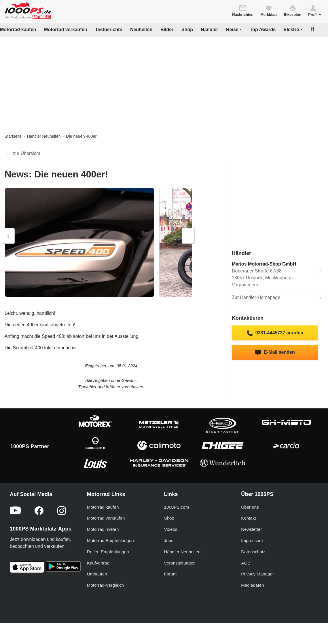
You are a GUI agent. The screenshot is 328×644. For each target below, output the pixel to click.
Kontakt (249, 518)
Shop (187, 30)
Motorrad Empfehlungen (110, 540)
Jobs (169, 540)
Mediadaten (252, 585)
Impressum (252, 540)
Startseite (13, 136)
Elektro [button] (291, 30)
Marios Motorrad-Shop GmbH (264, 264)
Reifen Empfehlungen (108, 552)
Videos (171, 529)
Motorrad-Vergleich (105, 585)
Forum (170, 574)
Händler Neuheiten (44, 136)
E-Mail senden (275, 353)
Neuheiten (141, 30)
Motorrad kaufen (18, 30)
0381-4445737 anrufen (275, 333)
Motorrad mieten (103, 529)
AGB (246, 563)
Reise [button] (232, 30)
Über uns (250, 507)
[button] (315, 10)
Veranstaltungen (180, 563)
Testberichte (109, 30)
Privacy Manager (257, 574)
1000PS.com (177, 507)
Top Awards (263, 30)
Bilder (167, 30)
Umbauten (97, 574)
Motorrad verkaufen (66, 30)
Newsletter (251, 529)
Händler (210, 30)
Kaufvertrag (98, 563)
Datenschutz (253, 552)
